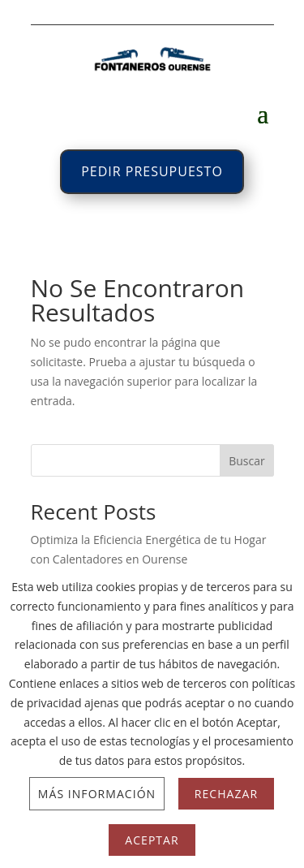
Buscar (247, 461)
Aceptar (152, 840)
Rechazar (226, 794)
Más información (97, 794)
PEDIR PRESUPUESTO (152, 171)
